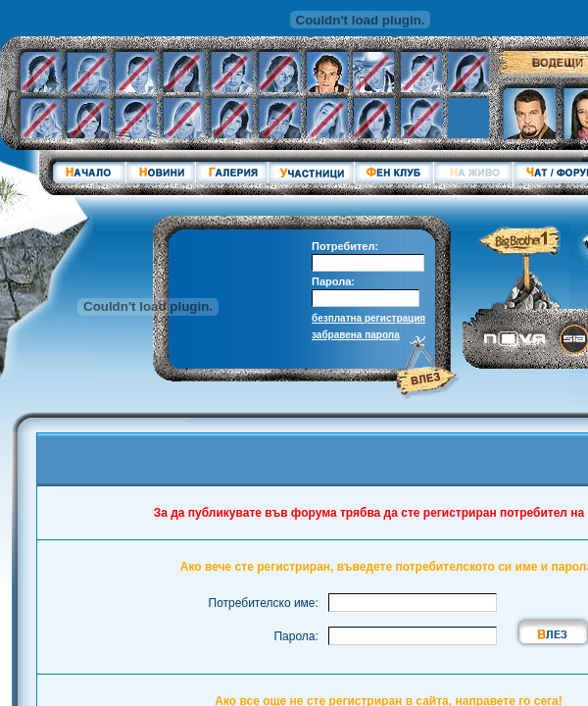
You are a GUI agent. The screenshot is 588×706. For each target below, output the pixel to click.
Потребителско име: (264, 603)
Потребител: (345, 246)
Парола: (333, 281)
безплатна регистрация (368, 318)
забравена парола (356, 335)
